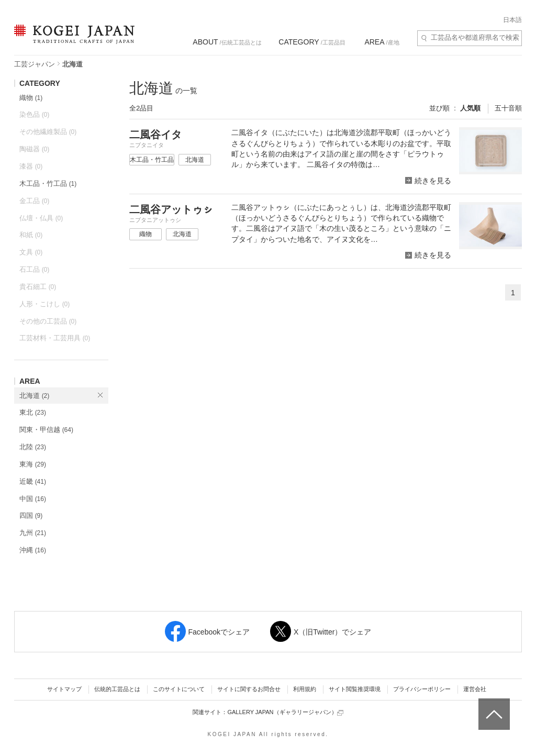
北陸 (33, 447)
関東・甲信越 (46, 430)
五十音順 (508, 108)
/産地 (382, 42)
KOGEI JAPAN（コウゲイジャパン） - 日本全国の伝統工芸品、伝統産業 (72, 41)
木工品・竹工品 (48, 184)
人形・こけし (44, 304)
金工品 (34, 201)
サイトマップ (64, 689)
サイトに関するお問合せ (249, 689)
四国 (31, 515)
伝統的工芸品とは (117, 689)
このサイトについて (179, 689)
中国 (33, 499)
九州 (33, 533)
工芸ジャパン (35, 64)
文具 (31, 252)
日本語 (512, 20)
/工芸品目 (312, 42)
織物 (31, 98)
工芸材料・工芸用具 (55, 338)
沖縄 (33, 550)
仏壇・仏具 (41, 218)
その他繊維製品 (48, 132)
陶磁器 (34, 149)
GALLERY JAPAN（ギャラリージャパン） (285, 712)
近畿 (33, 481)
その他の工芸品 (48, 321)
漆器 (31, 166)
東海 (33, 464)
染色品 (34, 114)
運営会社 (475, 689)
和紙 (31, 235)
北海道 (34, 396)
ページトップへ (493, 706)
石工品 (34, 269)
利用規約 (305, 689)
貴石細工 (38, 287)
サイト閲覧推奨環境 (355, 689)
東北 (33, 412)
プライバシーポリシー (422, 689)
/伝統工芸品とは (227, 42)
